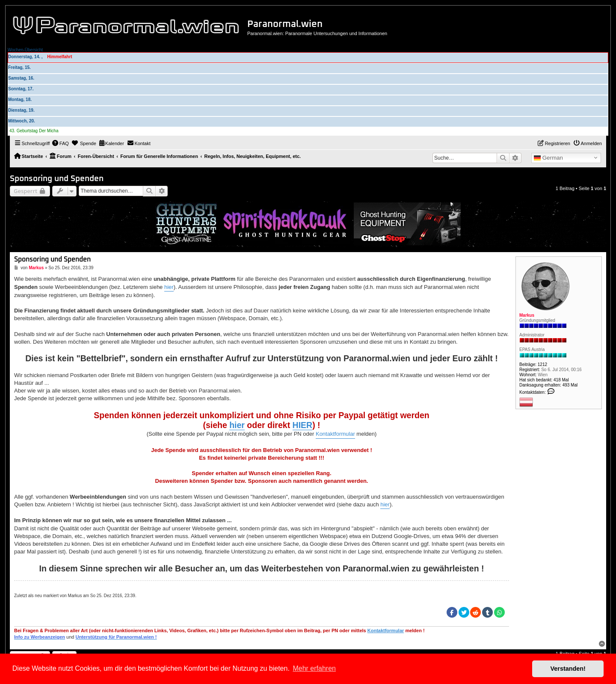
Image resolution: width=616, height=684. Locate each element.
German (548, 158)
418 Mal (561, 380)
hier (169, 287)
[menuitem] (60, 143)
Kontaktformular (335, 434)
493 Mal (570, 385)
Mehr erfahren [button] (314, 668)
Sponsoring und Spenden (57, 179)
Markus (527, 315)
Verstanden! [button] (568, 669)
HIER (303, 425)
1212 (542, 364)
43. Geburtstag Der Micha (34, 131)
